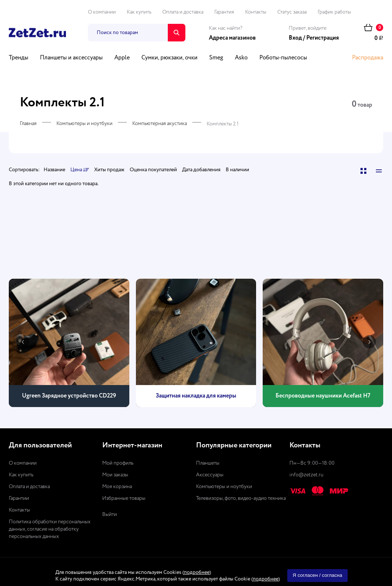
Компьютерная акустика (160, 124)
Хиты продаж (109, 170)
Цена (80, 170)
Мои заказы (115, 475)
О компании (102, 12)
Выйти (110, 514)
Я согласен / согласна (317, 575)
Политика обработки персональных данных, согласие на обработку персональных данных (50, 529)
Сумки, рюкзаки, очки (169, 58)
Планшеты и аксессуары (71, 58)
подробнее (197, 572)
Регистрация (323, 38)
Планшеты (208, 463)
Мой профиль (118, 463)
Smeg (216, 58)
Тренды (19, 58)
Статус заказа (292, 12)
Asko (241, 58)
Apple (122, 58)
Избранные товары (124, 498)
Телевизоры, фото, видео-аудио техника (241, 498)
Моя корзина (117, 487)
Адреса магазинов (232, 38)
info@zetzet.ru (306, 475)
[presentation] (23, 342)
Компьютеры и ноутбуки (84, 124)
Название (54, 170)
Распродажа (368, 58)
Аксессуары (210, 475)
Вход (295, 38)
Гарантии (19, 498)
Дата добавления (201, 170)
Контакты (256, 12)
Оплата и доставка (183, 12)
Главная (28, 124)
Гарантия (224, 12)
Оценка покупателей (153, 170)
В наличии (237, 170)
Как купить (139, 12)
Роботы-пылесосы (283, 58)
